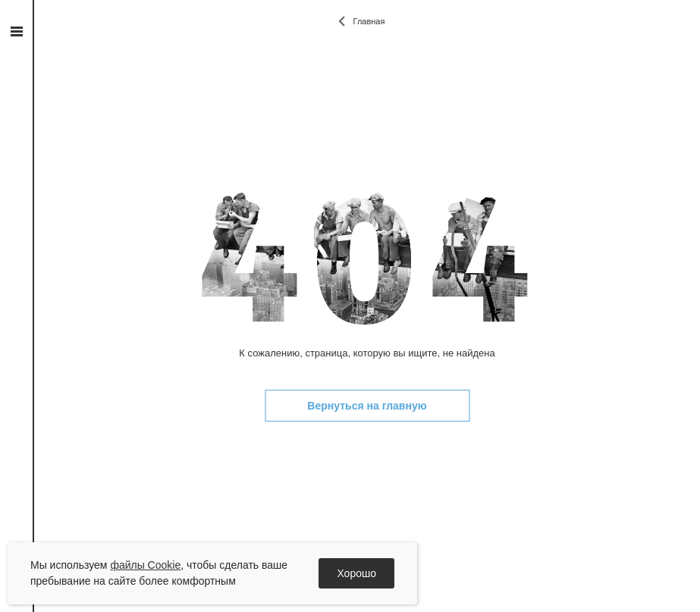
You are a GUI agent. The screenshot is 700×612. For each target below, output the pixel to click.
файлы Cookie (145, 565)
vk (16, 200)
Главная (369, 21)
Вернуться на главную (367, 406)
